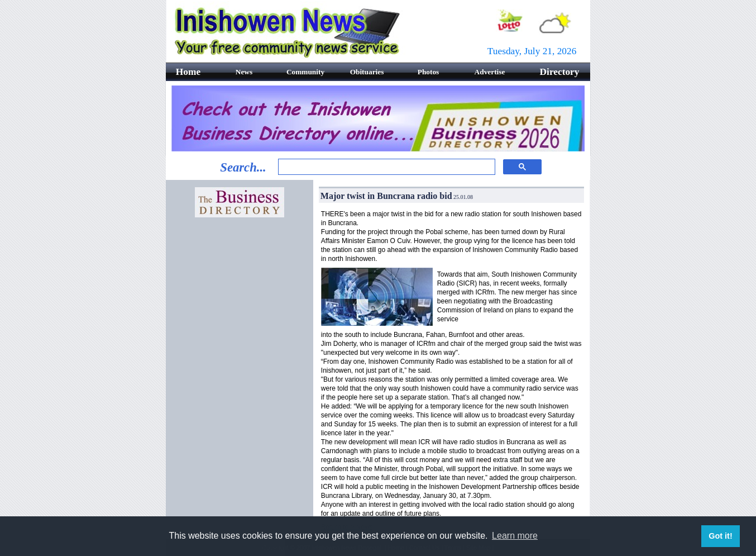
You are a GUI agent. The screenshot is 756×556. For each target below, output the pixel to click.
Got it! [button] (720, 536)
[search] (386, 167)
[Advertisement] (240, 281)
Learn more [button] (515, 536)
